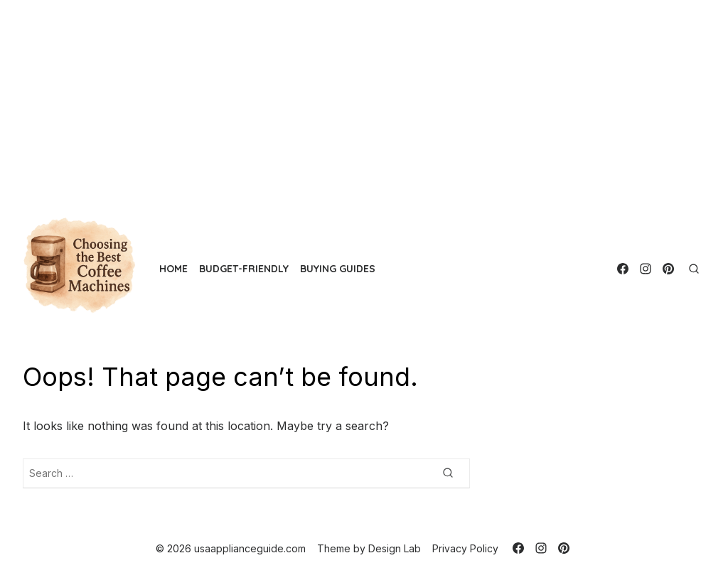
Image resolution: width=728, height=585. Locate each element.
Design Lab (395, 548)
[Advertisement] (364, 100)
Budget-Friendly (244, 269)
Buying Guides (338, 269)
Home (173, 269)
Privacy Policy (465, 548)
